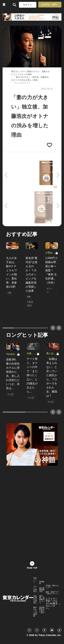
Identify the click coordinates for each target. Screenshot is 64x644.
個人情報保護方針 (42, 590)
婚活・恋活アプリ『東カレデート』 (52, 593)
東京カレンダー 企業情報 (35, 612)
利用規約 (42, 583)
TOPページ (35, 580)
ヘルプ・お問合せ (35, 589)
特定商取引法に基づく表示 (42, 610)
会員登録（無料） (50, 5)
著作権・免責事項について (42, 599)
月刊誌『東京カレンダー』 (52, 587)
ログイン (28, 5)
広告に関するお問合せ (35, 599)
